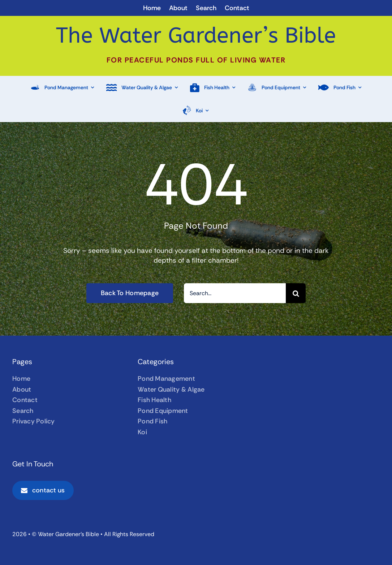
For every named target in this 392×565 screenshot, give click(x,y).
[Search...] (235, 293)
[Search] (296, 293)
